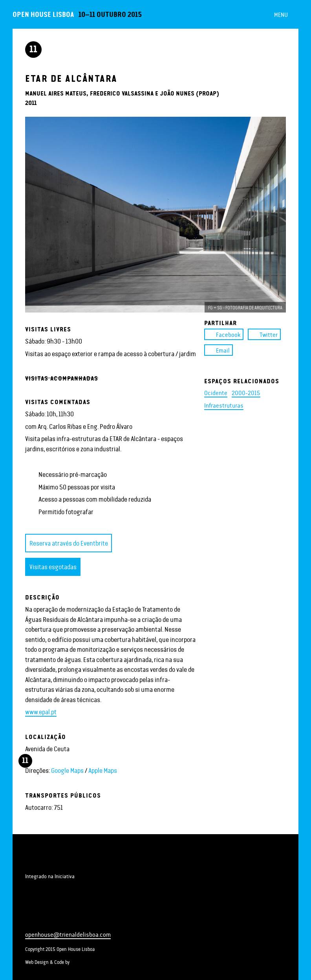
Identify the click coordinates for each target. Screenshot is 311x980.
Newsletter (68, 919)
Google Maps (67, 770)
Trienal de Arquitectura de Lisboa (47, 859)
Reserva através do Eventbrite (69, 543)
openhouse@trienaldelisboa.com (68, 934)
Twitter (264, 334)
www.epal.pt (41, 712)
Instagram (55, 919)
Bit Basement (97, 962)
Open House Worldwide (63, 887)
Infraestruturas (224, 405)
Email (219, 350)
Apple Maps (103, 770)
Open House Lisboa (43, 14)
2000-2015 (246, 393)
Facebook (224, 334)
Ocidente (216, 393)
